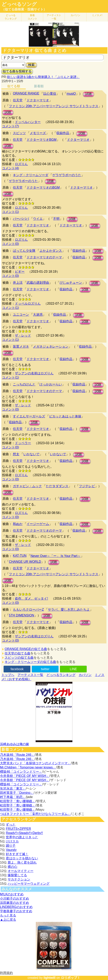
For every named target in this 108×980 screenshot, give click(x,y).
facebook (17, 669)
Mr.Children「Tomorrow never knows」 (28, 767)
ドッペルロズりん (28, 304)
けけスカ (12, 841)
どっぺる (11, 17)
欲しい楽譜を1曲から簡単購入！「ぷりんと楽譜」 (43, 77)
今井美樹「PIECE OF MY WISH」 (25, 776)
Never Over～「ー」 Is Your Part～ (56, 556)
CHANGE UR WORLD (25, 562)
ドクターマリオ (38, 100)
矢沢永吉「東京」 (13, 788)
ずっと (11, 824)
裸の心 (12, 867)
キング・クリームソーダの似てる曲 (30, 662)
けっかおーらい (51, 384)
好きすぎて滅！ (17, 854)
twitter (45, 669)
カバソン (75, 15)
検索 (31, 65)
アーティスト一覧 (30, 675)
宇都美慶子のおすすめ (16, 911)
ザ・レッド (23, 335)
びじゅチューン (71, 283)
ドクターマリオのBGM (43, 187)
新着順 (39, 86)
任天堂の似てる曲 (17, 653)
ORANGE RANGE (26, 93)
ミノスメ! (97, 15)
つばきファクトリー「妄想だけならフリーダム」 (35, 814)
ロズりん (21, 164)
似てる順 (14, 86)
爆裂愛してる (17, 875)
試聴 (88, 94)
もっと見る (8, 915)
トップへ (8, 675)
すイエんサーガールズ (29, 416)
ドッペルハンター (28, 122)
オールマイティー (21, 871)
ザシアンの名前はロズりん (34, 373)
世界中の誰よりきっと (22, 837)
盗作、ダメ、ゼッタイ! (31, 598)
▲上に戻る (8, 920)
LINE (73, 669)
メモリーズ (38, 133)
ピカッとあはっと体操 (65, 416)
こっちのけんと (24, 384)
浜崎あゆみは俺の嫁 (14, 744)
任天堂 (18, 100)
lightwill (49, 978)
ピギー (20, 272)
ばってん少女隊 (24, 251)
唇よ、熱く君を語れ (22, 862)
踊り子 (11, 846)
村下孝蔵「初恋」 (13, 797)
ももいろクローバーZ (28, 610)
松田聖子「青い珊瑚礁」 (18, 801)
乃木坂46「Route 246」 (17, 755)
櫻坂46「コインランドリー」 (21, 772)
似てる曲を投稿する (17, 71)
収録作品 (63, 133)
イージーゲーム (38, 524)
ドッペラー (23, 443)
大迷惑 (38, 315)
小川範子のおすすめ (14, 898)
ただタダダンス (57, 486)
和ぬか (18, 524)
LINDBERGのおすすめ (16, 907)
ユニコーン (21, 315)
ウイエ (38, 219)
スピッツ (19, 133)
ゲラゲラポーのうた (67, 175)
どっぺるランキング (61, 675)
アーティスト (54, 17)
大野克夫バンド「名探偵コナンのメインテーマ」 (35, 763)
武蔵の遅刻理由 (38, 283)
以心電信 (50, 94)
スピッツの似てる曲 (19, 658)
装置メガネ (21, 347)
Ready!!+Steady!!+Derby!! (24, 833)
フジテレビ (87, 486)
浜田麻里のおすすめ (14, 903)
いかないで (31, 454)
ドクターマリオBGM (41, 140)
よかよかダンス (51, 251)
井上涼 (18, 283)
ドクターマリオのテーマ (44, 257)
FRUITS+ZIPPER (18, 829)
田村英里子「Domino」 (17, 793)
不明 (56, 219)
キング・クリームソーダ (31, 175)
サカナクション (19, 879)
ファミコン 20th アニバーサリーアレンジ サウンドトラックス (53, 106)
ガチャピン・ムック (27, 486)
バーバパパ (21, 219)
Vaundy (11, 850)
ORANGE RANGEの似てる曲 (26, 649)
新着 (32, 17)
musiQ (71, 94)
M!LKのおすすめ (12, 894)
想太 (16, 454)
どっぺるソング (19, 4)
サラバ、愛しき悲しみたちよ (69, 610)
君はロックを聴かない (22, 858)
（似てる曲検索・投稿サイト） (24, 9)
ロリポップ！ (71, 978)
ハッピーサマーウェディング (29, 884)
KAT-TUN (20, 556)
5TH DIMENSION (21, 615)
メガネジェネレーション (51, 347)
